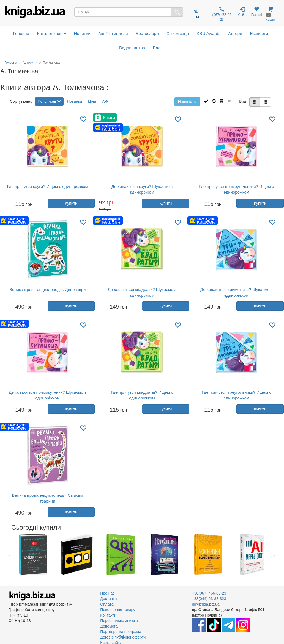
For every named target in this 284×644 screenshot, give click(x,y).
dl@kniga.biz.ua (206, 604)
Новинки (82, 33)
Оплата (107, 604)
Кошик (270, 14)
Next (275, 554)
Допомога (109, 626)
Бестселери (147, 33)
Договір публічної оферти (123, 637)
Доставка (108, 599)
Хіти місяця (178, 33)
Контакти (108, 615)
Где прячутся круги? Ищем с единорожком (47, 186)
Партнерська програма (121, 632)
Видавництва (132, 48)
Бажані (257, 12)
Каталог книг (52, 33)
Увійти (243, 12)
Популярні (49, 101)
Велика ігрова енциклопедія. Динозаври (47, 289)
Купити (71, 203)
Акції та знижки (113, 33)
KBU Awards (209, 33)
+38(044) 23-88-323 (209, 599)
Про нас (107, 593)
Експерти (259, 33)
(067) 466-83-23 (222, 14)
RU (196, 12)
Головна (21, 33)
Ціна (92, 101)
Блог (158, 48)
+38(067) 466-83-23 (209, 593)
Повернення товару (118, 610)
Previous (9, 554)
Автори (235, 33)
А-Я (105, 101)
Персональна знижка (119, 621)
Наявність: (187, 102)
